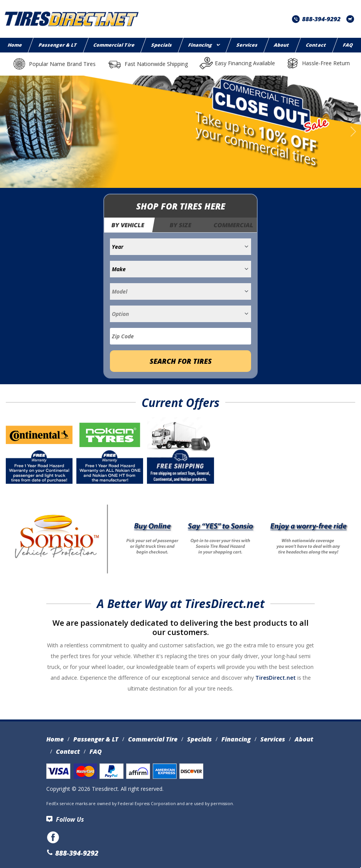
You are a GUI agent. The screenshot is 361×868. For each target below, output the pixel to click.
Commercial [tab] (234, 225)
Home (55, 739)
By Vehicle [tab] (128, 225)
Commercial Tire (114, 45)
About (282, 45)
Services (247, 45)
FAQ (96, 751)
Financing (204, 45)
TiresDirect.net (276, 678)
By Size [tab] (180, 225)
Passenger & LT (58, 45)
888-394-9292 (316, 19)
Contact (316, 45)
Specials (162, 45)
